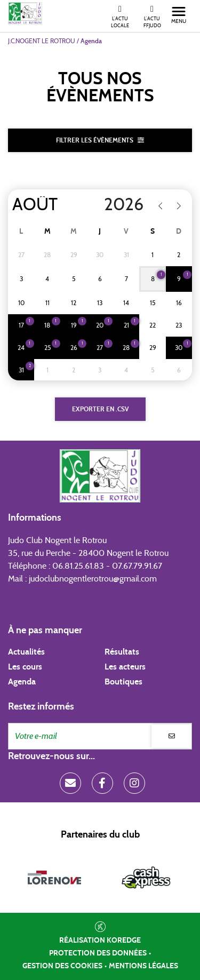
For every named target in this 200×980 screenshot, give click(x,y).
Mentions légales (143, 966)
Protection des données (98, 953)
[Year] (117, 205)
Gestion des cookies (62, 966)
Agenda (22, 682)
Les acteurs (125, 667)
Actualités (26, 652)
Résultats (122, 652)
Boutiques (123, 682)
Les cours (25, 667)
